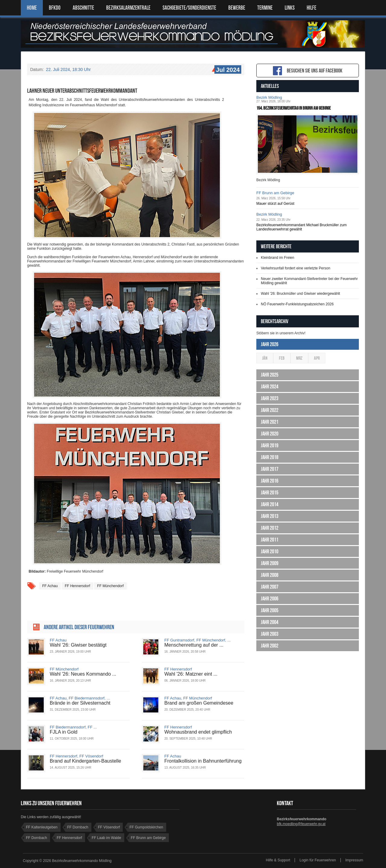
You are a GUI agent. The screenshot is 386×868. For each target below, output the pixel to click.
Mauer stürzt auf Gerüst (275, 204)
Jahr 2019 (270, 445)
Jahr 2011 (270, 540)
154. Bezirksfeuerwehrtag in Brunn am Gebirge (294, 108)
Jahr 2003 (270, 634)
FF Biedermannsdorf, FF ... (73, 727)
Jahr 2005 (270, 610)
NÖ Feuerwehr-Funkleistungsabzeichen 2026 (297, 304)
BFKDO (55, 8)
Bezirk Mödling (269, 97)
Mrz (299, 358)
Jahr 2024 (270, 387)
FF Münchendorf (110, 586)
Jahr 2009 (270, 563)
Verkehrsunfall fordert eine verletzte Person (296, 268)
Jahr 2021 (270, 422)
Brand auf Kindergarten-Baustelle (85, 761)
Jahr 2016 (270, 481)
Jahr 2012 (270, 528)
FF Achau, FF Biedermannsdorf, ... (80, 698)
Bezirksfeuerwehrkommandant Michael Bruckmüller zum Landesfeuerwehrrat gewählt (301, 227)
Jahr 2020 (270, 434)
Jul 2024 (227, 70)
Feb (282, 358)
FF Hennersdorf (78, 586)
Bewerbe (237, 8)
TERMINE (265, 8)
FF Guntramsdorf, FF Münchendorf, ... (198, 640)
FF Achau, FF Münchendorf (188, 698)
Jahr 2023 (270, 398)
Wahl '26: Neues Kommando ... (83, 674)
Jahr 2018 (270, 457)
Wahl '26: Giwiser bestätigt (78, 645)
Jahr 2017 (270, 469)
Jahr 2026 (270, 344)
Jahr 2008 (270, 575)
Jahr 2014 (270, 504)
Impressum (354, 860)
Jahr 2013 (270, 516)
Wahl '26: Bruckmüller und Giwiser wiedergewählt (301, 294)
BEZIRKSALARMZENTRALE (128, 8)
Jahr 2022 (270, 410)
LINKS (290, 8)
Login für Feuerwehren (318, 860)
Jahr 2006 (270, 599)
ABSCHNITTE (83, 8)
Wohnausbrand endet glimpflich (198, 732)
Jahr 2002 (270, 646)
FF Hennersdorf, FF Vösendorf (76, 756)
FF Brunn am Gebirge (275, 193)
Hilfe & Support (278, 860)
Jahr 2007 (270, 587)
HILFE (312, 8)
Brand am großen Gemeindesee (199, 703)
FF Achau (50, 586)
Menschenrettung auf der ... (194, 645)
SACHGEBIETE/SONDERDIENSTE (189, 8)
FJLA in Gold (64, 732)
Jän (265, 358)
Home (32, 8)
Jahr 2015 (270, 493)
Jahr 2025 (270, 375)
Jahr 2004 (270, 622)
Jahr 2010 (270, 551)
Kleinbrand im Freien (278, 258)
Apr (317, 358)
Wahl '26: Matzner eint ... (191, 674)
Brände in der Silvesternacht (80, 703)
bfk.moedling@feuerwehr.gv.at (301, 824)
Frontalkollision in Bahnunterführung (203, 761)
